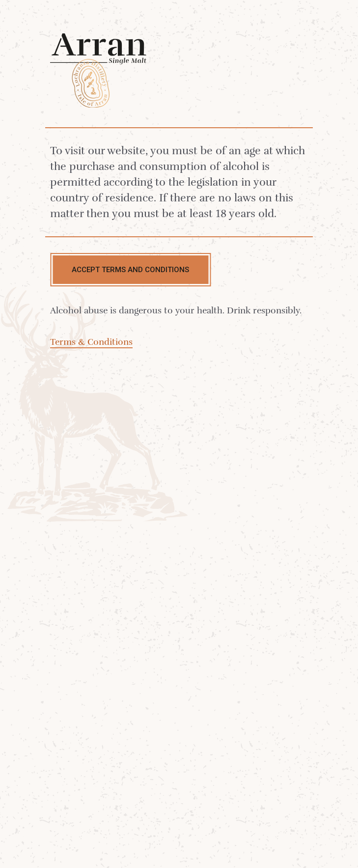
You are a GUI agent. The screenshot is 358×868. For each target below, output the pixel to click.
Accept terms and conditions (130, 270)
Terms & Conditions (91, 342)
